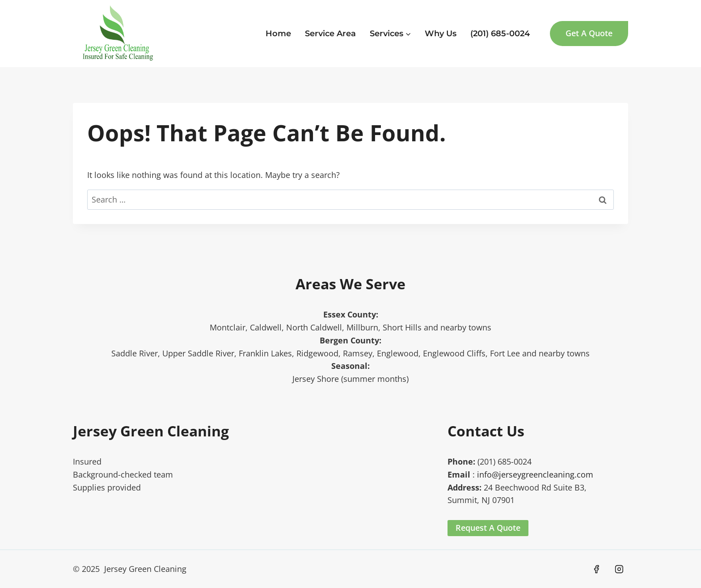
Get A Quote (589, 33)
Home (278, 34)
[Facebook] (596, 569)
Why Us (441, 34)
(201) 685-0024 (500, 34)
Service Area (330, 34)
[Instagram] (619, 569)
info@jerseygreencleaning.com (535, 474)
